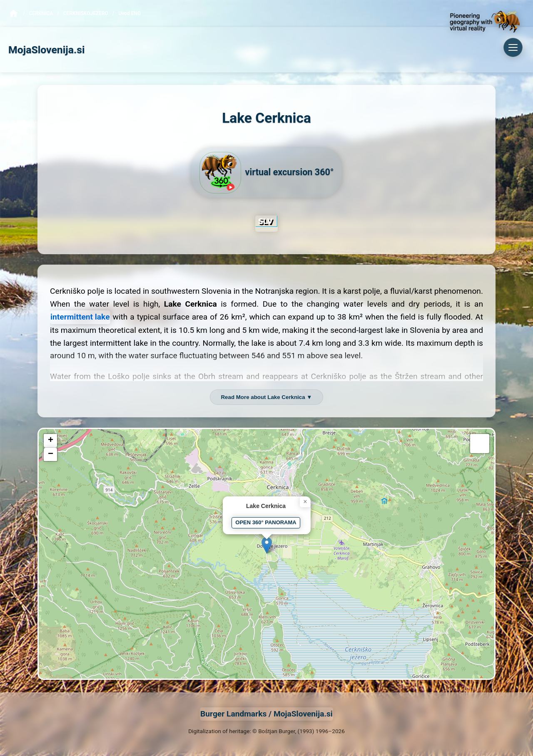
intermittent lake (80, 317)
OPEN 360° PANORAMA (266, 522)
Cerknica (41, 13)
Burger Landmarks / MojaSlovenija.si (266, 714)
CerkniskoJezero (86, 13)
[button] (267, 545)
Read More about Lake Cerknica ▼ (266, 397)
